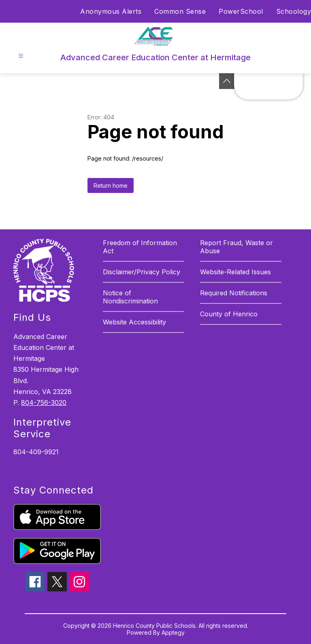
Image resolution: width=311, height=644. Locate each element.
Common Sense (180, 11)
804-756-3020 (44, 402)
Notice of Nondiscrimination (130, 297)
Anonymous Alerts (111, 11)
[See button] (227, 81)
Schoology (294, 11)
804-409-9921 (36, 452)
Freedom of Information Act (140, 247)
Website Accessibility (134, 322)
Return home (111, 185)
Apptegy (173, 632)
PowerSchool (241, 11)
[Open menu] (21, 56)
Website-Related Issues (235, 272)
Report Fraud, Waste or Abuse (236, 247)
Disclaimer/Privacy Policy (142, 272)
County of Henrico (229, 314)
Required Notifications (234, 293)
